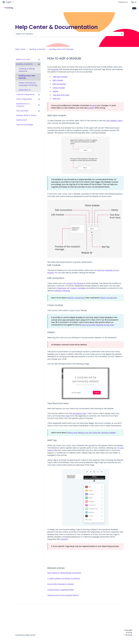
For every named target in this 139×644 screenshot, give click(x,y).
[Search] (122, 34)
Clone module (59, 88)
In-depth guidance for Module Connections (64, 578)
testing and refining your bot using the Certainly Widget (91, 433)
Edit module (58, 80)
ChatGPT (64, 539)
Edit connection (59, 84)
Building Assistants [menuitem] (24, 64)
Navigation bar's (80, 413)
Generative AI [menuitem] (25, 90)
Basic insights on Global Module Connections (64, 573)
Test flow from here (61, 95)
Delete (55, 91)
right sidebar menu (114, 121)
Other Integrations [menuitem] (24, 99)
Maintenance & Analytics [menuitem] (23, 105)
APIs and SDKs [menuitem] (22, 111)
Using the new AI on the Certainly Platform (63, 595)
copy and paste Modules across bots (98, 325)
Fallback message (62, 291)
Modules (55, 69)
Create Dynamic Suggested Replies (61, 590)
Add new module (60, 77)
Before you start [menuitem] (23, 59)
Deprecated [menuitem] (22, 120)
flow (68, 416)
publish (91, 108)
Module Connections (76, 298)
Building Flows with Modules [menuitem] (27, 77)
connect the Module (75, 283)
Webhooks (62, 288)
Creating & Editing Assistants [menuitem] (27, 70)
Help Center (20, 49)
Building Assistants (37, 49)
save (94, 105)
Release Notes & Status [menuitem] (26, 115)
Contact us (123, 2)
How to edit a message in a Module (61, 584)
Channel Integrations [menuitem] (25, 94)
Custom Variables (78, 288)
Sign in (134, 2)
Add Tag (56, 99)
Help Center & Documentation (56, 27)
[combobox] (67, 34)
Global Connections (109, 298)
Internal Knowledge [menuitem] (25, 125)
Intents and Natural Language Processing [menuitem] (28, 84)
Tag (90, 445)
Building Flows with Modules (61, 49)
